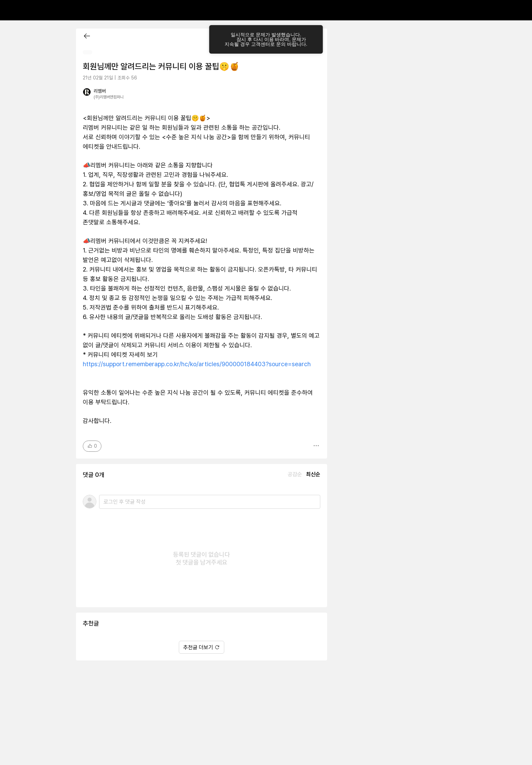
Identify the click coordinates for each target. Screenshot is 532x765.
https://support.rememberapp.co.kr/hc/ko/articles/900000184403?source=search (197, 364)
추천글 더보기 (202, 647)
